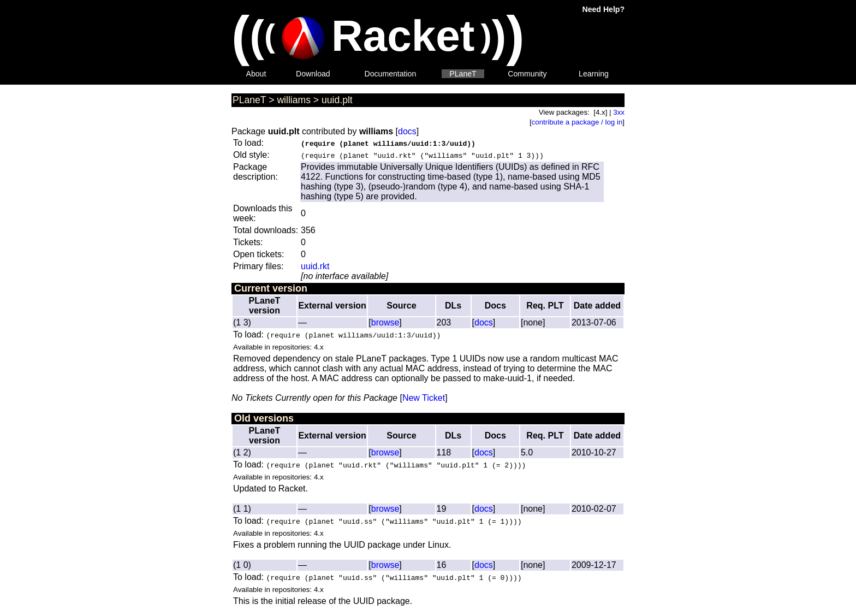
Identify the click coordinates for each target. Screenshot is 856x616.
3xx (619, 112)
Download (313, 74)
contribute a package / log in (577, 122)
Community (527, 74)
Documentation (391, 74)
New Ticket (424, 398)
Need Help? (604, 9)
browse (385, 322)
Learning (594, 74)
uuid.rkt (315, 266)
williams (294, 100)
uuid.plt (337, 100)
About (256, 74)
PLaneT (463, 74)
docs (407, 131)
